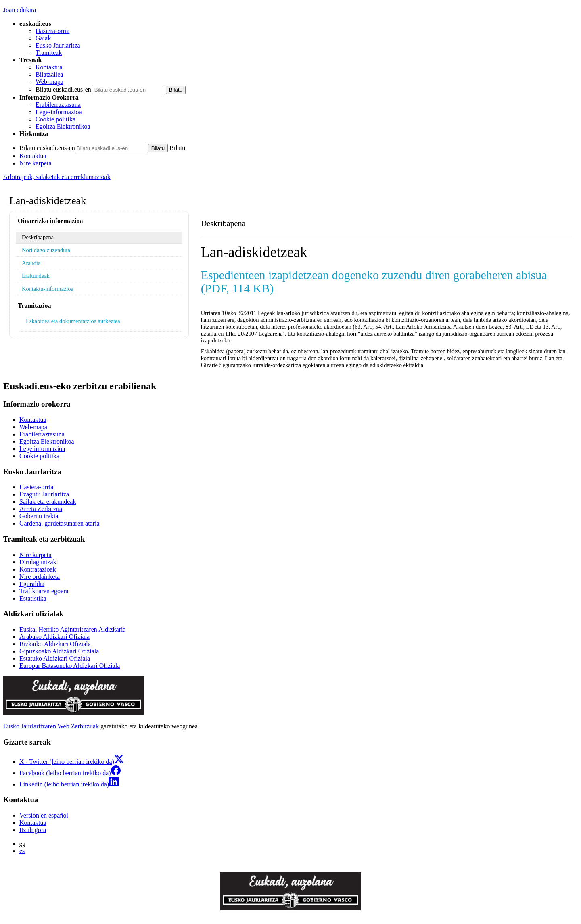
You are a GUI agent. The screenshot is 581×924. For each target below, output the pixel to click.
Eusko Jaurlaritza (58, 45)
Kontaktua (49, 67)
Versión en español (44, 815)
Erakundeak (36, 276)
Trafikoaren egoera (44, 591)
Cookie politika (55, 119)
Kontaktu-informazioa (48, 289)
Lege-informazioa (59, 112)
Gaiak (43, 38)
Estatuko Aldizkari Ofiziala (55, 658)
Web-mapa (49, 82)
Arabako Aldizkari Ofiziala (54, 637)
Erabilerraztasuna (58, 105)
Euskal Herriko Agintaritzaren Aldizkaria (72, 629)
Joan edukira (20, 10)
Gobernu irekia (39, 516)
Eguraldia (32, 584)
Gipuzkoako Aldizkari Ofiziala (59, 651)
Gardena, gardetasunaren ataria (60, 523)
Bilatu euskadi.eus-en (63, 89)
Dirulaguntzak (38, 562)
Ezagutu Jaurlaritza (44, 494)
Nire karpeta (36, 163)
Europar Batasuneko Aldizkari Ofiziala (70, 666)
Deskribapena (38, 237)
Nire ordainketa (40, 577)
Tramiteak (49, 53)
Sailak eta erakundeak (48, 502)
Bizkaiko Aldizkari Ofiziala (55, 644)
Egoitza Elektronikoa (63, 126)
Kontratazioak (38, 569)
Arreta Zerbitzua (41, 509)
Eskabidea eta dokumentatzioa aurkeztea (73, 321)
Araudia (31, 263)
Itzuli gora (33, 830)
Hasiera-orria (52, 31)
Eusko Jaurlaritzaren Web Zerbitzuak (51, 726)
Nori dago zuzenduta (46, 250)
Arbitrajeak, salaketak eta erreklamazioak (57, 177)
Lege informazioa (42, 449)
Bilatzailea (49, 74)
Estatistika (33, 598)
